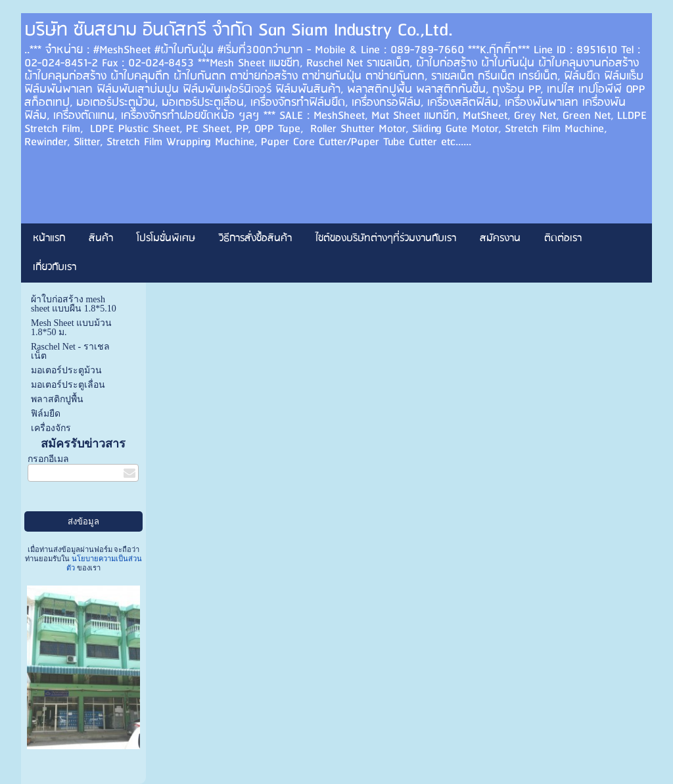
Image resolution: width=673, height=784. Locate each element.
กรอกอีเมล (48, 459)
